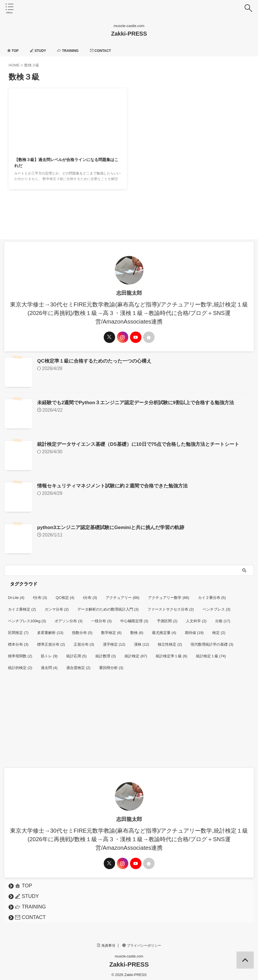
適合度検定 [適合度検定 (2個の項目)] (78, 665)
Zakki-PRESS (129, 34)
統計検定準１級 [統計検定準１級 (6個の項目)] (172, 653)
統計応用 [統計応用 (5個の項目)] (77, 653)
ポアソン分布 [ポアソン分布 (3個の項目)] (69, 618)
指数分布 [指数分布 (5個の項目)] (82, 630)
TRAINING (74, 50)
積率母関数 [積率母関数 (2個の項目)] (20, 653)
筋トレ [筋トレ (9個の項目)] (49, 653)
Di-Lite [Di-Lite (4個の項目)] (16, 595)
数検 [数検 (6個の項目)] (137, 630)
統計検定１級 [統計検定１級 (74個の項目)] (211, 653)
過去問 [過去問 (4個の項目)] (49, 665)
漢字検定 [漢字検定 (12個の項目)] (114, 642)
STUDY (41, 50)
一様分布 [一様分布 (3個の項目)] (101, 618)
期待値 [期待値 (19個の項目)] (194, 630)
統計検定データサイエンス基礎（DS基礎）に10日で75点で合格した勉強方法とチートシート (144, 443)
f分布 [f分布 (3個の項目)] (40, 595)
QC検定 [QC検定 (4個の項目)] (65, 595)
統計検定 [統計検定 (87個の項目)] (136, 653)
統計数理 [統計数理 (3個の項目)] (106, 653)
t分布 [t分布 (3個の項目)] (90, 595)
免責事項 (106, 943)
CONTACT (110, 50)
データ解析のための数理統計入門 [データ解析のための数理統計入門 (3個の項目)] (108, 606)
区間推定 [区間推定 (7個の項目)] (18, 630)
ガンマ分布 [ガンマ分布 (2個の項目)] (57, 606)
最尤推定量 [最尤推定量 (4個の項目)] (164, 630)
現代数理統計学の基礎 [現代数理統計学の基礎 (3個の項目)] (212, 642)
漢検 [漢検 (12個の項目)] (142, 642)
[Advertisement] (126, 722)
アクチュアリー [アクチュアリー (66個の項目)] (123, 595)
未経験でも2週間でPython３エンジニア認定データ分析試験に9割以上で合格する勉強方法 (141, 402)
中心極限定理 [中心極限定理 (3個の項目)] (134, 618)
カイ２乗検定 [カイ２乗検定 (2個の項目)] (22, 606)
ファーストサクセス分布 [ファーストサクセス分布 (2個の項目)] (171, 606)
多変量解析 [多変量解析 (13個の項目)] (50, 630)
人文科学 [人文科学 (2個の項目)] (196, 618)
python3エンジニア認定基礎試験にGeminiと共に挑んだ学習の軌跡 (115, 525)
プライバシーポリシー (142, 943)
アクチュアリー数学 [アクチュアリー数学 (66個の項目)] (169, 595)
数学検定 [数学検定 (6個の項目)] (111, 630)
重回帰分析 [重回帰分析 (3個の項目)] (111, 665)
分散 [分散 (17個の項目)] (223, 618)
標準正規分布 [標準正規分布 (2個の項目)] (51, 642)
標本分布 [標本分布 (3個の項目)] (18, 642)
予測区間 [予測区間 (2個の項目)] (167, 618)
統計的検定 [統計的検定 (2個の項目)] (20, 665)
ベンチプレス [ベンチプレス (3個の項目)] (217, 606)
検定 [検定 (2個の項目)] (219, 630)
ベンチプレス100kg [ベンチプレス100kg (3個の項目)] (27, 618)
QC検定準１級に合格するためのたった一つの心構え (98, 361)
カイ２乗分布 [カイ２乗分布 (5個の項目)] (212, 595)
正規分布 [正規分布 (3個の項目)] (84, 642)
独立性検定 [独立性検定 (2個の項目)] (170, 642)
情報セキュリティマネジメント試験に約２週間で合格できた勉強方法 (117, 484)
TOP (14, 50)
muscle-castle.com (129, 953)
